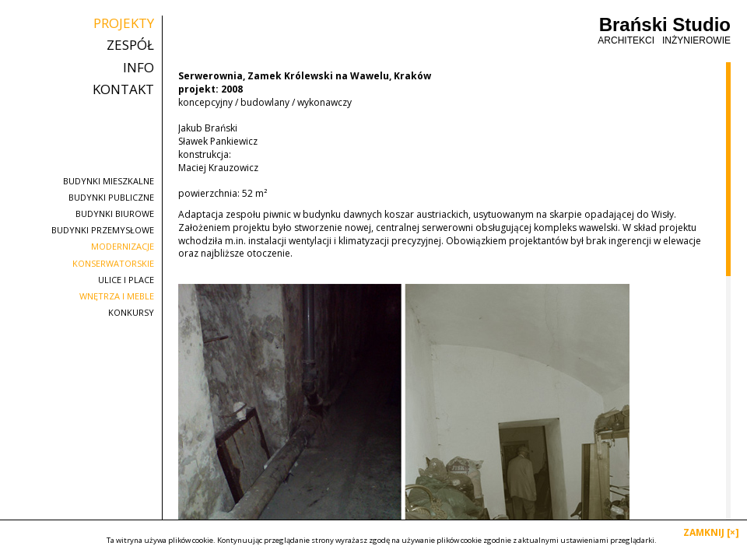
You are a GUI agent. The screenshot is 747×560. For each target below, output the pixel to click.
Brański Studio (664, 31)
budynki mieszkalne (109, 181)
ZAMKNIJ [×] (711, 532)
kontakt (123, 89)
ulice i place (126, 280)
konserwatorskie (113, 263)
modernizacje (123, 246)
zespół (130, 45)
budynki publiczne (111, 197)
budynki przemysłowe (103, 230)
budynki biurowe (115, 213)
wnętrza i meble (117, 296)
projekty (124, 23)
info (139, 68)
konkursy (131, 312)
